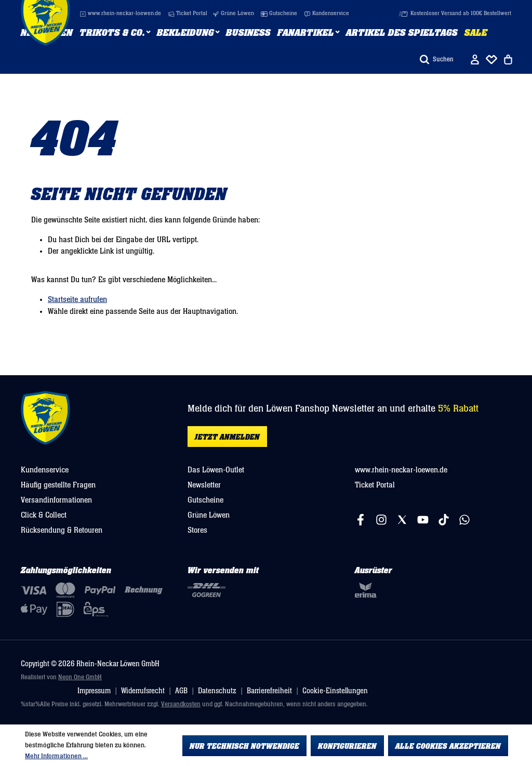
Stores (197, 530)
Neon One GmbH (80, 677)
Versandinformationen (56, 500)
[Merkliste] (491, 60)
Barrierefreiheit (269, 691)
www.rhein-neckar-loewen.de (120, 14)
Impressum (94, 691)
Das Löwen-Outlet (216, 470)
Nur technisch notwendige (244, 746)
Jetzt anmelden (227, 437)
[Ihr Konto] (475, 60)
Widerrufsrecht (143, 691)
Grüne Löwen (233, 14)
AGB (181, 691)
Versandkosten (181, 704)
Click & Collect (44, 515)
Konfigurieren (347, 746)
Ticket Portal (188, 14)
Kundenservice (327, 14)
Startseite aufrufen (77, 299)
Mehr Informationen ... (56, 756)
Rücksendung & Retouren (62, 530)
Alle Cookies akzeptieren (448, 746)
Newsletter (204, 485)
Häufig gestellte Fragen (58, 485)
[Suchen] (437, 60)
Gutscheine (279, 14)
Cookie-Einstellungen (335, 691)
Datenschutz (217, 691)
